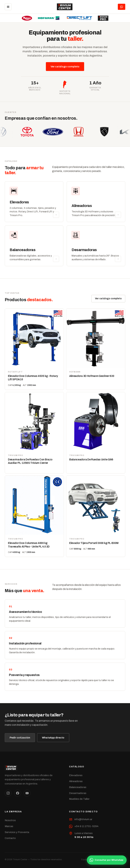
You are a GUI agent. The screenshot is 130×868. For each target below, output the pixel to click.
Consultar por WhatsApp (106, 860)
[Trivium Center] (65, 7)
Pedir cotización (20, 738)
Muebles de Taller (79, 799)
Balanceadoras (78, 787)
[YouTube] (27, 793)
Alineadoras (76, 781)
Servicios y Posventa (17, 832)
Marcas (9, 826)
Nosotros (10, 820)
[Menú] (8, 7)
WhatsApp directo (53, 738)
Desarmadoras (78, 793)
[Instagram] (8, 793)
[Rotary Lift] (27, 18)
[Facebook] (18, 793)
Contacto (10, 838)
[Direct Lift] (79, 18)
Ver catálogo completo (65, 67)
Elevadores (76, 775)
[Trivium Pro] (103, 18)
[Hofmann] (49, 18)
